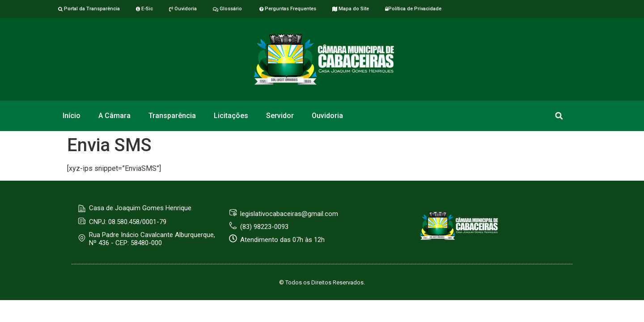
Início (72, 116)
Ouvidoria (183, 9)
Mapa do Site (351, 9)
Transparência (172, 116)
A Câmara (114, 116)
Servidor (280, 116)
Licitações (231, 116)
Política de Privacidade (413, 9)
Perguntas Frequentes (287, 9)
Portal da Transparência (89, 9)
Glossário (227, 9)
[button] (559, 116)
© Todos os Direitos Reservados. (322, 282)
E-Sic (144, 9)
